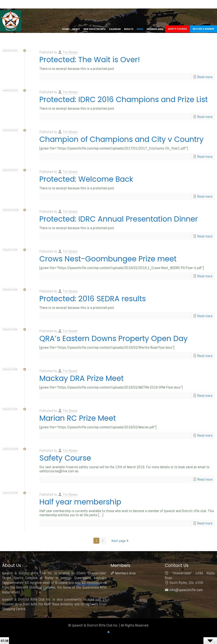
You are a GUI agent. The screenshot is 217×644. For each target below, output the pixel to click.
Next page (120, 541)
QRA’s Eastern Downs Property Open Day (114, 338)
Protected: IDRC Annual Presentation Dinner (119, 219)
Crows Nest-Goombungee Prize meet (108, 259)
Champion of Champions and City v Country (121, 139)
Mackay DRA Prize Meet (81, 378)
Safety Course (65, 458)
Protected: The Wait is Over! (90, 60)
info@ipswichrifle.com (186, 590)
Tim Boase (70, 52)
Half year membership (80, 502)
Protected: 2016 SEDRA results (93, 299)
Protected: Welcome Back (86, 179)
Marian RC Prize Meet (78, 418)
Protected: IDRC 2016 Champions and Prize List (124, 99)
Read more (205, 77)
